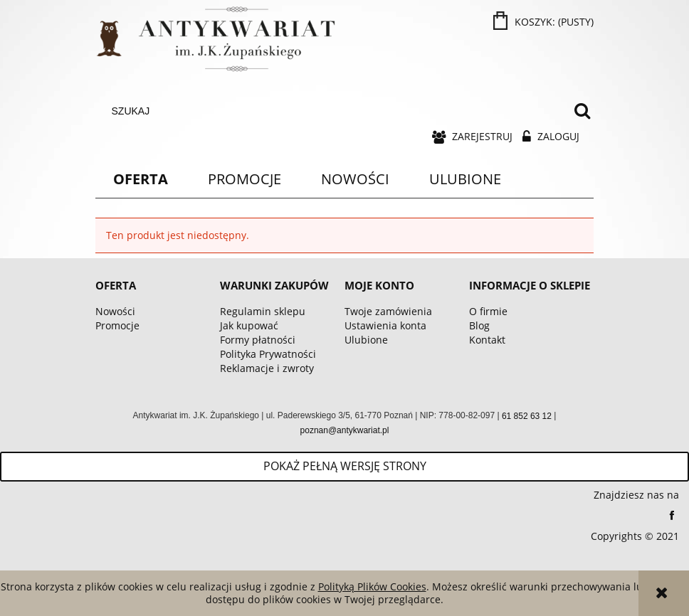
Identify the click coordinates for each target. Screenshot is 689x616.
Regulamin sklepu (263, 311)
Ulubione (366, 340)
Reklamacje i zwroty (267, 368)
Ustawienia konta (385, 325)
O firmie (488, 311)
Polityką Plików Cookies (372, 586)
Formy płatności (258, 340)
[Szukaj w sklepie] (336, 111)
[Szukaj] (582, 111)
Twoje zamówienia (388, 311)
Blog (479, 325)
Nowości (115, 311)
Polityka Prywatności (268, 354)
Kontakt (487, 340)
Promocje (117, 325)
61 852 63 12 (527, 416)
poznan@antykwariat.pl (345, 430)
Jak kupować (249, 325)
